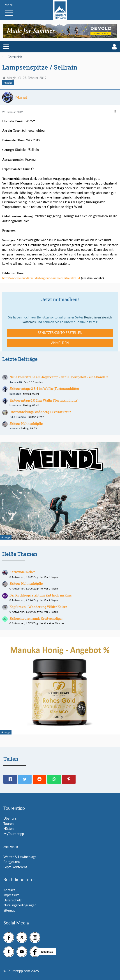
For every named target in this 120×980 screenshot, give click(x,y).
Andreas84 (16, 382)
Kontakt (9, 890)
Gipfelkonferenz (15, 867)
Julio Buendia (18, 417)
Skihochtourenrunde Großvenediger (36, 619)
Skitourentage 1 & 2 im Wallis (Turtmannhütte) (44, 400)
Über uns (10, 818)
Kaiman (14, 428)
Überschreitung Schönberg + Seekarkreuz (40, 412)
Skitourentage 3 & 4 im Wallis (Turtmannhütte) (44, 389)
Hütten (8, 828)
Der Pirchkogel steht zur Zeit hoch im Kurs (41, 595)
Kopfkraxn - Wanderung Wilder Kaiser (38, 607)
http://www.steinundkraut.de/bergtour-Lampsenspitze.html (39, 278)
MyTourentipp (14, 834)
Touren (8, 823)
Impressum (11, 895)
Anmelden (60, 343)
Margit (11, 78)
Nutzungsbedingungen (20, 905)
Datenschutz (13, 900)
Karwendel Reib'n (22, 572)
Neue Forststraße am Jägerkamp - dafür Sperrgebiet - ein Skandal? (59, 377)
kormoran (15, 394)
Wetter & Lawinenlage (20, 857)
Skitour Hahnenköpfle (26, 424)
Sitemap (9, 910)
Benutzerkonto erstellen (60, 333)
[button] (6, 47)
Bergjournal (12, 862)
